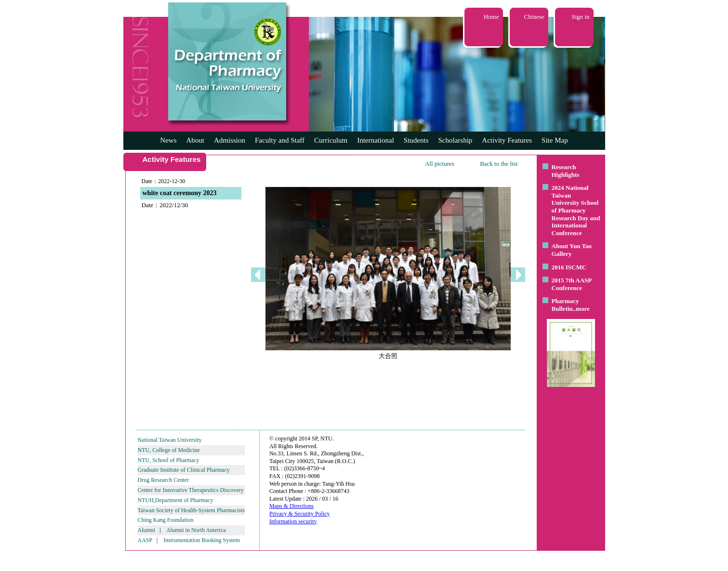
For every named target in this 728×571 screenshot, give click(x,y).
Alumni (147, 530)
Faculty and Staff (280, 140)
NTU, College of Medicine (169, 450)
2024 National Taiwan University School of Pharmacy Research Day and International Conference (576, 210)
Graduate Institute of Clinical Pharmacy (184, 470)
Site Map (555, 140)
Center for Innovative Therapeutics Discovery (191, 490)
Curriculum (331, 140)
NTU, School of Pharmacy (169, 460)
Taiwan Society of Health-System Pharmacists (191, 510)
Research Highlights (566, 171)
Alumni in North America (196, 530)
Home (491, 17)
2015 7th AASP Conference (572, 284)
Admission (230, 140)
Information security (293, 521)
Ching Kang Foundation (166, 520)
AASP (145, 540)
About (195, 140)
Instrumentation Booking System (202, 540)
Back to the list (499, 164)
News (168, 140)
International (376, 140)
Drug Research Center (164, 480)
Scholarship (456, 140)
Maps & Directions (291, 506)
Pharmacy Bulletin (565, 305)
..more (581, 309)
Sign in (580, 17)
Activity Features (507, 140)
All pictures (440, 164)
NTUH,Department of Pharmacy (176, 500)
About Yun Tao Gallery (572, 250)
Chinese (534, 17)
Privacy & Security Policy (300, 514)
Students (416, 140)
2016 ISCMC (569, 267)
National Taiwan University (170, 440)
